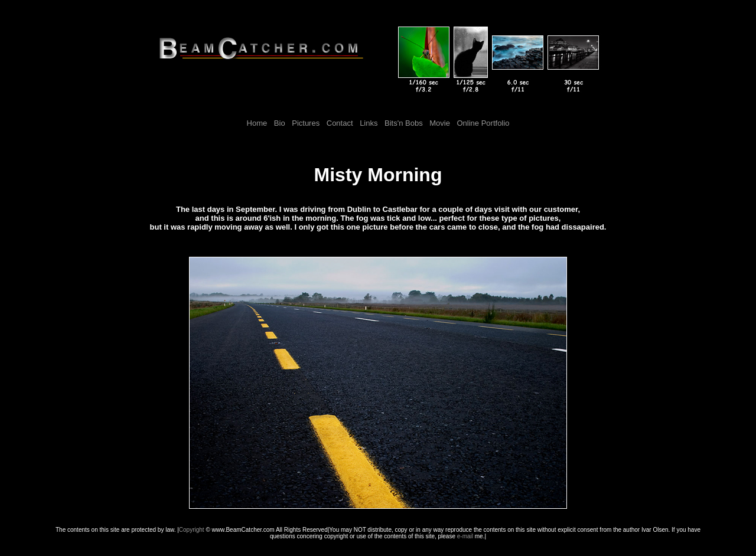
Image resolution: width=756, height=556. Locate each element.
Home (257, 123)
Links (369, 123)
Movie (440, 123)
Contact (340, 123)
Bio (280, 123)
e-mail (465, 536)
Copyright (192, 530)
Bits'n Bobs (402, 123)
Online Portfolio (483, 123)
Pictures (306, 123)
